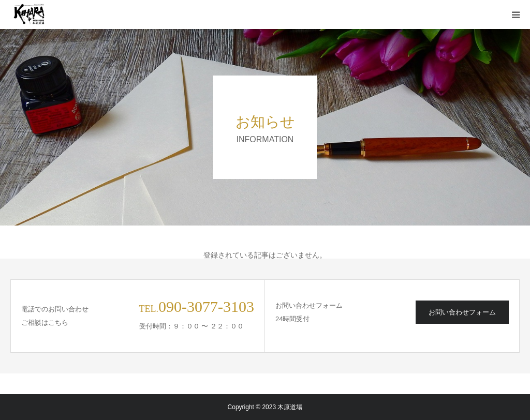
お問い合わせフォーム (462, 312)
